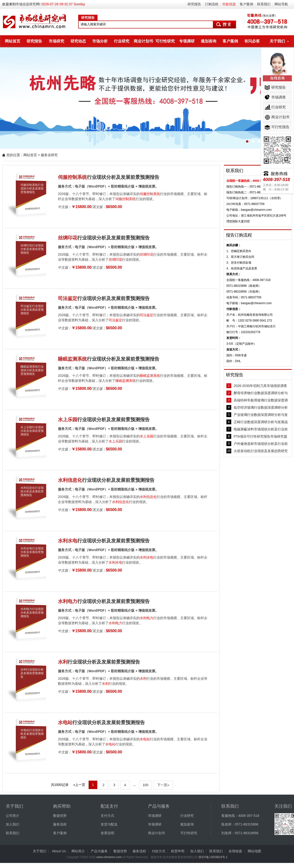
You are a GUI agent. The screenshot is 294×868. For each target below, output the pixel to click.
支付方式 (107, 816)
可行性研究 (165, 41)
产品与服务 (99, 851)
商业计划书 (143, 41)
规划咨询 (209, 41)
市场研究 (56, 41)
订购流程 (212, 4)
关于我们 (277, 41)
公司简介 (13, 816)
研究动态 (78, 41)
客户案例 (246, 4)
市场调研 (155, 816)
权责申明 (178, 851)
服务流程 (60, 824)
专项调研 (187, 41)
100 (145, 785)
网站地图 (254, 851)
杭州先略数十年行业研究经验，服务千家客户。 (147, 98)
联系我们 (264, 4)
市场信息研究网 (28, 4)
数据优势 (60, 816)
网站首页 (13, 41)
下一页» (163, 785)
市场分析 (100, 41)
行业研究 (122, 41)
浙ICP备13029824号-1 (213, 857)
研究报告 (194, 4)
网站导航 (281, 4)
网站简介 (78, 851)
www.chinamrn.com (109, 857)
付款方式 (159, 851)
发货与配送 (109, 824)
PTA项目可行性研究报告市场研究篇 (260, 436)
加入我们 (13, 824)
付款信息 (229, 4)
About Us (59, 851)
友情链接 (235, 851)
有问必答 (252, 41)
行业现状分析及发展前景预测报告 (109, 177)
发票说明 (107, 833)
